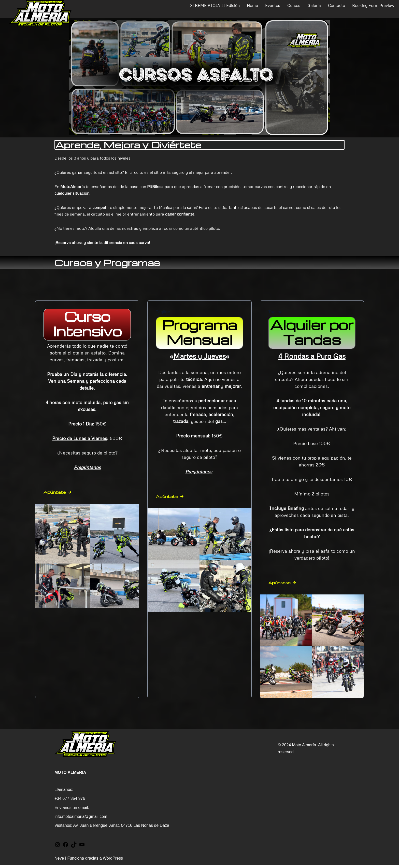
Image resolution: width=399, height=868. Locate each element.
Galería (314, 5)
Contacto (337, 5)
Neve (59, 862)
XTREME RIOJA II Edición (215, 5)
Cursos (294, 5)
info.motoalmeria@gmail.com (81, 820)
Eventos (273, 5)
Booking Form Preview (373, 5)
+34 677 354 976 (70, 802)
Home (252, 5)
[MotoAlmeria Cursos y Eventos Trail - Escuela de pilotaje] (40, 13)
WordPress (113, 862)
